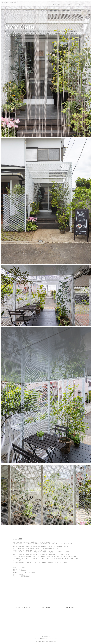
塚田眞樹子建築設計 (11, 3)
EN (86, 3)
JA (84, 3)
